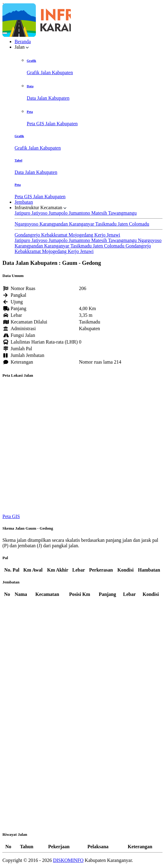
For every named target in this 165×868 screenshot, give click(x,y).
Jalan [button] (22, 47)
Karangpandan (54, 224)
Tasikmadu (107, 224)
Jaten (124, 224)
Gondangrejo (28, 235)
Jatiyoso (40, 213)
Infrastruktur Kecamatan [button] (41, 207)
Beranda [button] (23, 41)
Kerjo (101, 235)
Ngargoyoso (27, 224)
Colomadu (139, 224)
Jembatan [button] (24, 202)
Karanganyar (82, 224)
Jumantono (80, 213)
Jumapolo (59, 213)
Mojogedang (82, 235)
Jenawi (113, 235)
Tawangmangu (122, 213)
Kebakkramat (55, 235)
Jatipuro (23, 213)
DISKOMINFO (68, 860)
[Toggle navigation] (5, 33)
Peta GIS (11, 516)
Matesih (100, 213)
